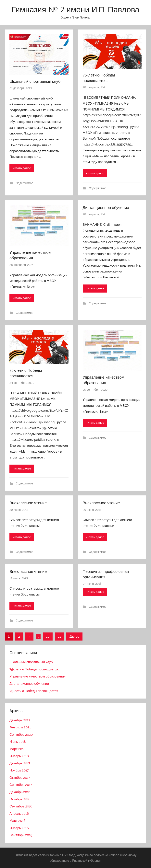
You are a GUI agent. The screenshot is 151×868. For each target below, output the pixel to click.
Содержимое (25, 183)
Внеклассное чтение (28, 503)
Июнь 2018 (18, 742)
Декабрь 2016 (20, 792)
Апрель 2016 (19, 814)
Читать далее (22, 168)
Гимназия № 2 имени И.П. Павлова (75, 9)
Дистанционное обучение (106, 208)
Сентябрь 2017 (21, 785)
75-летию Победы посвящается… (35, 669)
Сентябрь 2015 (21, 835)
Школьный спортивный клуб (35, 81)
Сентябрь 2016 (21, 806)
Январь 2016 (19, 828)
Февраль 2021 (20, 727)
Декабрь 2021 (20, 720)
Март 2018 (17, 749)
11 (59, 636)
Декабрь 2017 (20, 763)
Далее (74, 636)
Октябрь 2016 (20, 799)
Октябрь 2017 (20, 778)
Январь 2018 (19, 756)
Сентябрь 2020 (21, 735)
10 (48, 636)
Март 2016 (17, 821)
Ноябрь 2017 (19, 770)
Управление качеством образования (38, 676)
